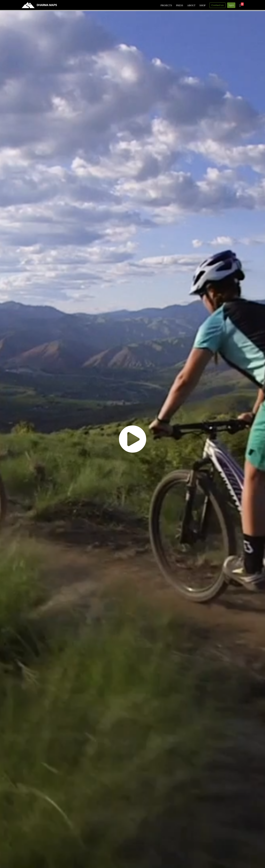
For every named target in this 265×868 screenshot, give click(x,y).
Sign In (231, 5)
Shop (203, 5)
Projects (166, 5)
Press (180, 5)
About (191, 5)
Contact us (218, 5)
